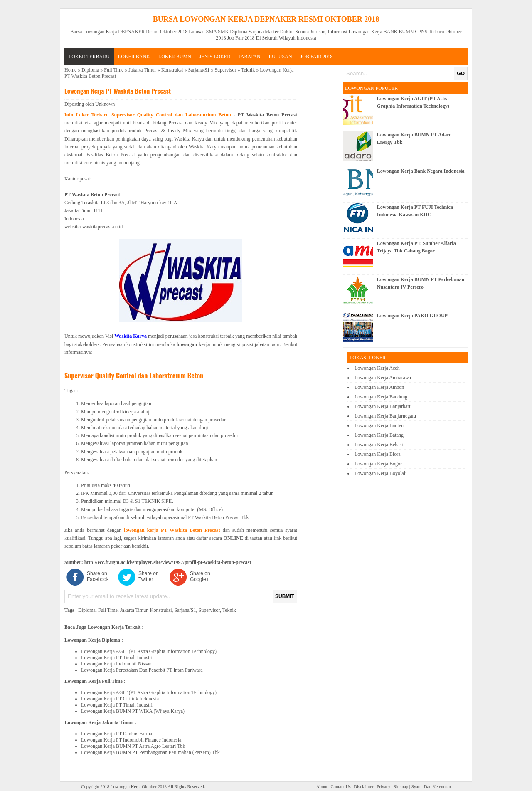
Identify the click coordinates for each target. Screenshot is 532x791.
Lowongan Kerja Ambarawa (383, 378)
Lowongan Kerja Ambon (379, 387)
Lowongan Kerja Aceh (377, 368)
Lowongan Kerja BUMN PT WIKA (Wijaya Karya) (133, 711)
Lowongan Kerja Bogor (378, 464)
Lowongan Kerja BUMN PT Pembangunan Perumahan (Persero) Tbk (150, 752)
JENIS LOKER (215, 57)
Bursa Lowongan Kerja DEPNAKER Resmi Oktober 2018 (266, 19)
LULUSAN (281, 57)
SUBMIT (285, 596)
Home (70, 70)
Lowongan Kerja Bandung (381, 397)
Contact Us (340, 786)
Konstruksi (172, 70)
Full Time (114, 70)
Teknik (248, 70)
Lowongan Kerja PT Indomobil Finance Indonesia (131, 740)
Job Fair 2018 (317, 57)
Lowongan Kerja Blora (378, 454)
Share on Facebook (98, 576)
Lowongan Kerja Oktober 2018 (139, 786)
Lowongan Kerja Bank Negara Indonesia (421, 171)
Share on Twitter (149, 576)
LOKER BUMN (175, 57)
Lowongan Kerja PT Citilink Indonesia (120, 699)
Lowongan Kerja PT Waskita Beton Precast (118, 91)
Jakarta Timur (142, 70)
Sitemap (401, 786)
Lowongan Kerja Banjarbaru (383, 406)
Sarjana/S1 (199, 70)
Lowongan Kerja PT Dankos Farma (117, 734)
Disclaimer (363, 786)
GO (461, 74)
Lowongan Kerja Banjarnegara (385, 416)
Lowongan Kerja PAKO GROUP (412, 316)
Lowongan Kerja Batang (379, 435)
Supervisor (225, 70)
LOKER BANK (134, 57)
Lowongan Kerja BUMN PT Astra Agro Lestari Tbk (133, 746)
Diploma (90, 70)
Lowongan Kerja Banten (379, 425)
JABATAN (249, 57)
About (322, 786)
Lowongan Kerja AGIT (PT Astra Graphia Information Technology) (149, 651)
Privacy (383, 786)
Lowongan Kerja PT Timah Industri (117, 658)
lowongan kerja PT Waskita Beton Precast (172, 530)
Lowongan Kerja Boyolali (381, 473)
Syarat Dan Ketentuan (431, 786)
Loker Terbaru (89, 57)
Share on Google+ (200, 576)
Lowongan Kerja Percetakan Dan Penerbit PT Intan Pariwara (142, 670)
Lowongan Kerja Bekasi (379, 445)
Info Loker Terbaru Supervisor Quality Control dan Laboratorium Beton (148, 115)
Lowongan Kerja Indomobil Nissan (116, 664)
